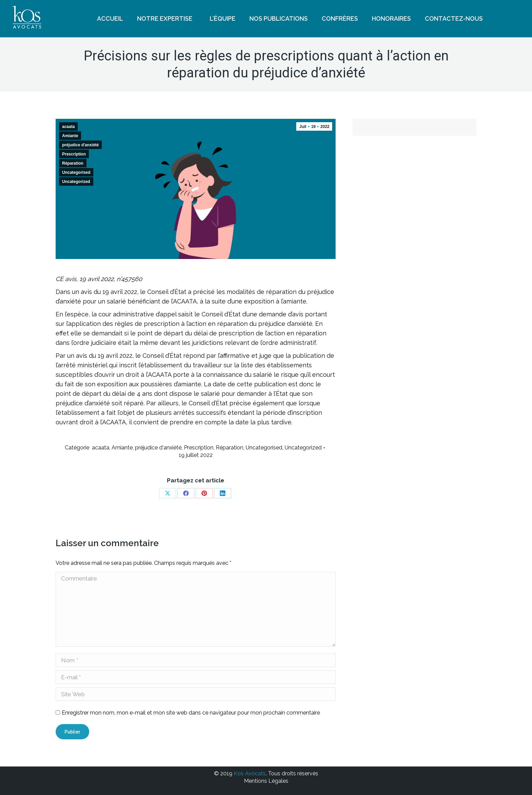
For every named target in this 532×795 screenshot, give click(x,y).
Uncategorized (76, 182)
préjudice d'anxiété (80, 145)
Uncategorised (76, 172)
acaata (68, 127)
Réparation (73, 163)
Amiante (70, 136)
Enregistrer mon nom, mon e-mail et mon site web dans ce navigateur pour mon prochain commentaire (191, 713)
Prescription (74, 154)
